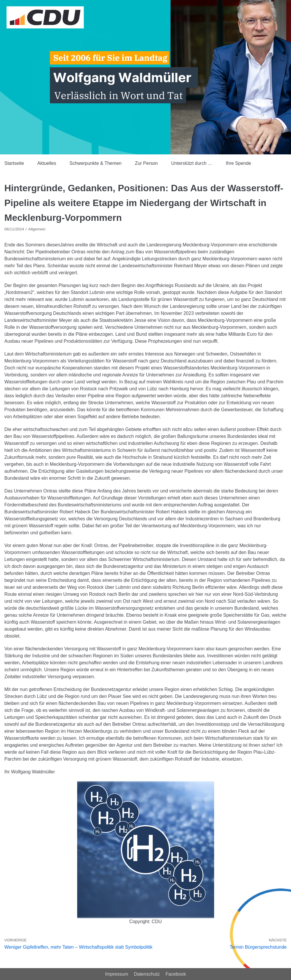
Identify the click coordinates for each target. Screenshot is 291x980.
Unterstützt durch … (192, 163)
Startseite (14, 163)
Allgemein (37, 229)
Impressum (116, 974)
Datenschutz (147, 974)
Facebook (176, 974)
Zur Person (146, 163)
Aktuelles (47, 163)
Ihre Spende (238, 163)
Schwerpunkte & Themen (96, 163)
